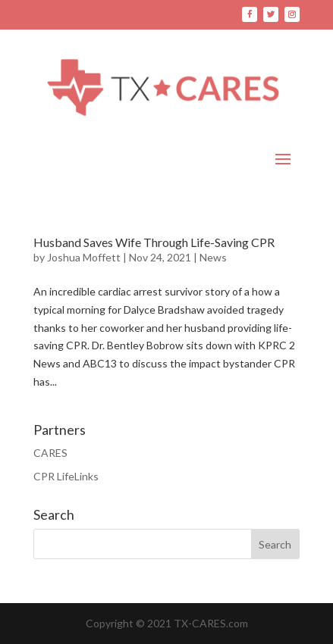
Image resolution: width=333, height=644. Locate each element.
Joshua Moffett (84, 257)
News (213, 257)
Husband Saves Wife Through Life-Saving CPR (154, 242)
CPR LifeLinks (66, 476)
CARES (50, 453)
